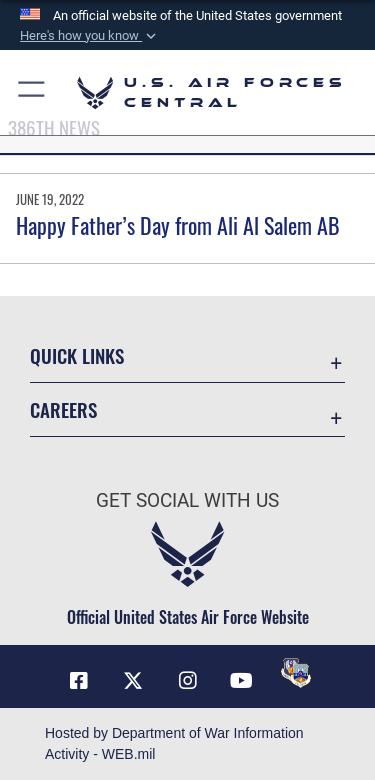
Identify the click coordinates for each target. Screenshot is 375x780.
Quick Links (77, 355)
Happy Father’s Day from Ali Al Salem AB (178, 225)
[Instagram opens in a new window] (188, 681)
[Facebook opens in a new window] (79, 681)
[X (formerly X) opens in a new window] (133, 681)
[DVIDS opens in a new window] (296, 673)
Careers (63, 409)
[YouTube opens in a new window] (242, 681)
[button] (90, 36)
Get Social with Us (187, 500)
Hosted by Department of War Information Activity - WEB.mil (174, 743)
